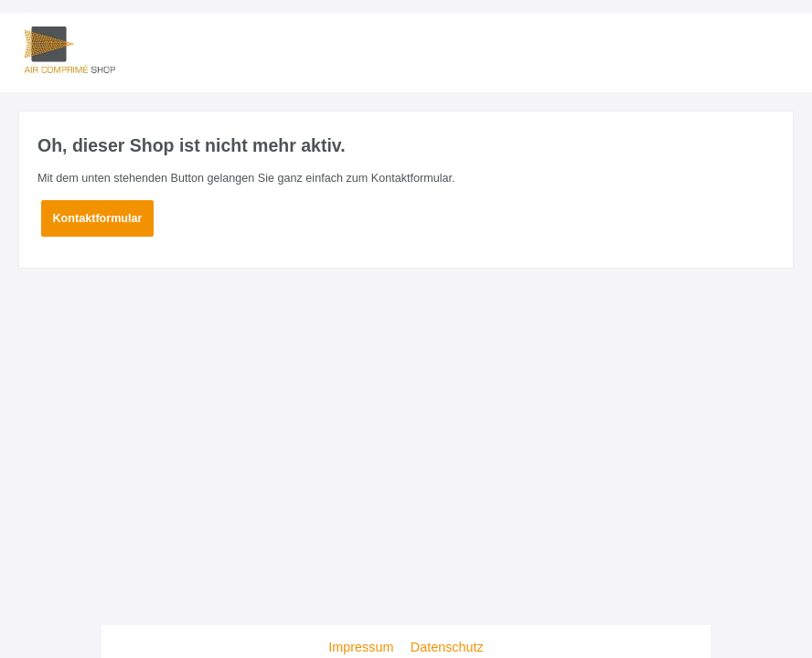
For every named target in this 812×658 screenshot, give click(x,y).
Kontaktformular (98, 218)
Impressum (363, 647)
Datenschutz (447, 647)
